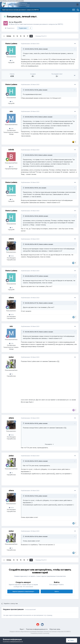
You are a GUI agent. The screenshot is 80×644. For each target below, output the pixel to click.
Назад (9, 36)
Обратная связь (55, 629)
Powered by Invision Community (40, 633)
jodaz (40, 90)
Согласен (72, 640)
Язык (22, 629)
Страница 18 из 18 (41, 36)
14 (17, 36)
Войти (57, 591)
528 (11, 167)
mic (11, 111)
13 (14, 36)
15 (21, 36)
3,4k (11, 128)
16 (24, 36)
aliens (41, 49)
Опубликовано (30, 44)
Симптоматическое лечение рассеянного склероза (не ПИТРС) (41, 24)
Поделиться (10, 28)
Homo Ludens (11, 44)
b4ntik (11, 150)
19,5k (11, 256)
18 (31, 36)
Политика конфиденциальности (37, 629)
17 (28, 36)
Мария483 (18, 22)
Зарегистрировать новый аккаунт (23, 591)
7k (11, 374)
